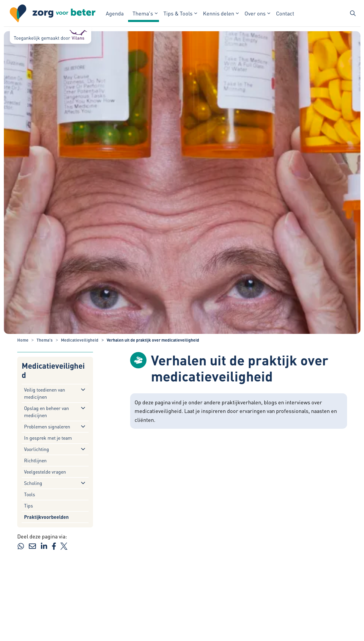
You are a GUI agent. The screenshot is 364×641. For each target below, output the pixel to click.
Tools (30, 494)
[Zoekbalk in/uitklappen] (353, 13)
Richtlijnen (35, 460)
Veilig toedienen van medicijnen (45, 393)
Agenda (115, 13)
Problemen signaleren (47, 426)
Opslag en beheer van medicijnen (47, 412)
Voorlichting (37, 449)
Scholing (33, 483)
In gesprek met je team (48, 438)
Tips (29, 506)
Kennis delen (219, 13)
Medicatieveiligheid (53, 370)
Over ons (255, 13)
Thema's (143, 13)
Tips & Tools (178, 13)
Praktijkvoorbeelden (46, 517)
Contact (285, 13)
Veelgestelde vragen (45, 472)
